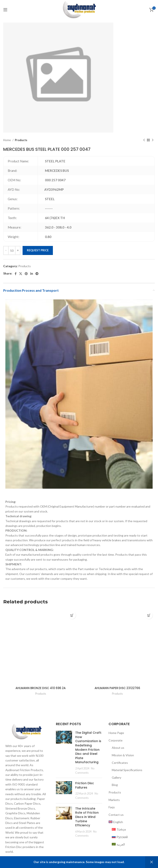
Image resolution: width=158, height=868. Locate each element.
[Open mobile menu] (5, 10)
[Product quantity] (12, 250)
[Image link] (26, 731)
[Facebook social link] (16, 274)
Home (7, 140)
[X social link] (21, 274)
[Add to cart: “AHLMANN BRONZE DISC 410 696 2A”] (72, 615)
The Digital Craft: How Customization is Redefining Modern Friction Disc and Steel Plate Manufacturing (88, 747)
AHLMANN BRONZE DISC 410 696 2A (41, 688)
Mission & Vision (123, 755)
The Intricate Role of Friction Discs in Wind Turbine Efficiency (87, 817)
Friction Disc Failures (85, 785)
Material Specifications (127, 770)
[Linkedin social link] (32, 274)
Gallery (117, 777)
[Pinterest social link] (26, 274)
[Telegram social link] (37, 274)
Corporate (116, 740)
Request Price (38, 250)
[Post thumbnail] (64, 753)
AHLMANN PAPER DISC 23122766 (117, 688)
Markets (114, 800)
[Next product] (153, 140)
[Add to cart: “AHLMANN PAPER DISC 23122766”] (149, 615)
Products (21, 140)
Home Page (116, 733)
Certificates (120, 762)
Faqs (112, 807)
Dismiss (152, 862)
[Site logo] (79, 9)
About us (118, 748)
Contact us (116, 815)
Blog (115, 785)
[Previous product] (144, 140)
